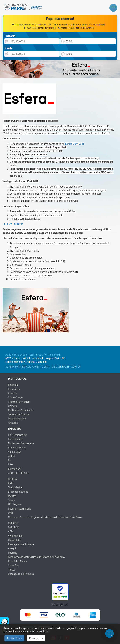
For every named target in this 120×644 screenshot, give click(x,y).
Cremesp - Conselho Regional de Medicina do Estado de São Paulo (45, 517)
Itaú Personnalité (17, 435)
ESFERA (12, 479)
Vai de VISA (14, 452)
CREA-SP (13, 523)
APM (11, 532)
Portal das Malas (17, 561)
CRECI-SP (13, 527)
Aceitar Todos (14, 638)
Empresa (13, 385)
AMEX (11, 456)
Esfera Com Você (75, 144)
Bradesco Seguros (18, 492)
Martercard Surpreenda (21, 443)
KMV (11, 483)
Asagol (12, 548)
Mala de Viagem (17, 419)
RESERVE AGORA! (13, 224)
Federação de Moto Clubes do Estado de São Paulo (36, 557)
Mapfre (12, 496)
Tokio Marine (15, 487)
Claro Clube (14, 540)
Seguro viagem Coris (20, 509)
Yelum (12, 500)
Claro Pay (13, 566)
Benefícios (14, 389)
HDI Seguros (15, 504)
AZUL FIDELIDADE (18, 473)
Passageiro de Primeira (21, 544)
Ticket (11, 570)
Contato (12, 406)
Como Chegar (16, 397)
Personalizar (36, 638)
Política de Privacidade (21, 410)
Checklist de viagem (19, 402)
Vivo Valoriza (15, 536)
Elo (10, 460)
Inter (11, 464)
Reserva (12, 393)
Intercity (12, 553)
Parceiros (15, 429)
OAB (10, 513)
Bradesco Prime (17, 448)
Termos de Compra (19, 414)
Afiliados (13, 423)
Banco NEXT (15, 469)
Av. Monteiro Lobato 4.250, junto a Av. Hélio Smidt (33, 355)
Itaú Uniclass (15, 439)
